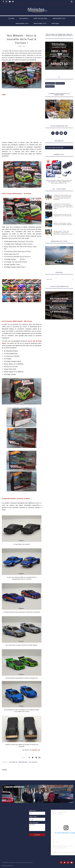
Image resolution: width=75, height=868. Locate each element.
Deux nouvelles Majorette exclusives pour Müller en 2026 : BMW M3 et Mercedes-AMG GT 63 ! (59, 182)
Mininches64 (23, 762)
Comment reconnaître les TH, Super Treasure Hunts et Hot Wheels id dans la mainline (62, 197)
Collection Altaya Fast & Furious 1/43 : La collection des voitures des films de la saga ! (63, 206)
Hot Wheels (13, 762)
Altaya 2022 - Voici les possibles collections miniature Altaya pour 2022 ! (63, 233)
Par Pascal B (33, 762)
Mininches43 (60, 83)
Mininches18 (50, 86)
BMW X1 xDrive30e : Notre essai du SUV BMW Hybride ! (63, 224)
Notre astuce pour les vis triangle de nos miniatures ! (63, 215)
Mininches (5, 862)
